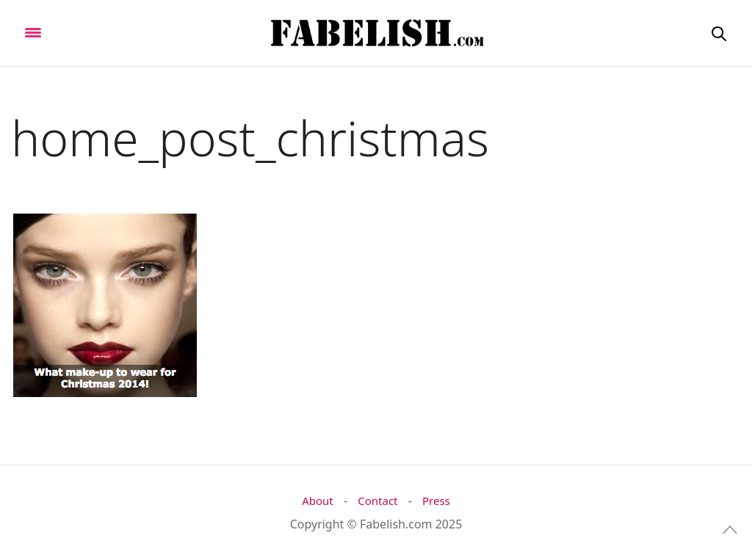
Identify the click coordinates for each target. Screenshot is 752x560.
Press (436, 501)
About (318, 501)
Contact (377, 501)
